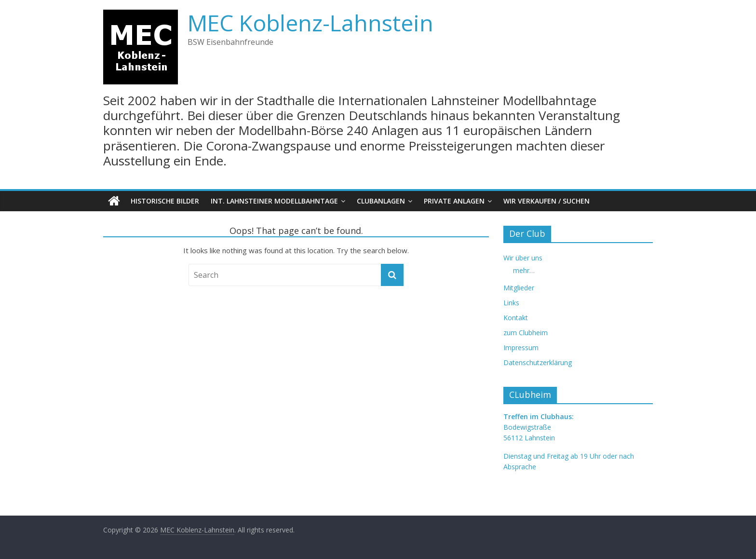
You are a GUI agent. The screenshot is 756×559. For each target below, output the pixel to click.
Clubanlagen (381, 201)
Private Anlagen (454, 201)
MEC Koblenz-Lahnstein (310, 23)
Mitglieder (519, 288)
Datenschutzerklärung (538, 362)
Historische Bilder (165, 201)
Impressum (521, 348)
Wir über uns (523, 258)
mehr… (524, 270)
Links (511, 303)
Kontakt (516, 318)
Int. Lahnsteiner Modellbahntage (274, 201)
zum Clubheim (526, 333)
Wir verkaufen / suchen (547, 201)
